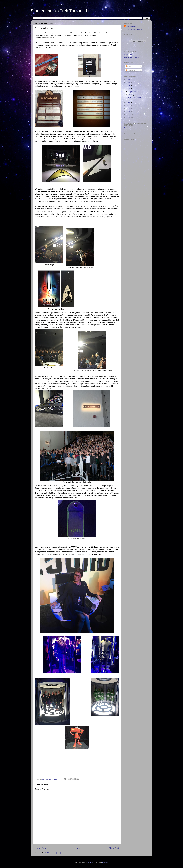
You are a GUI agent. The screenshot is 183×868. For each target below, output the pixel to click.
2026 (129, 80)
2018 (129, 83)
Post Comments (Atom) (53, 853)
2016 (129, 89)
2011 (129, 114)
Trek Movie (128, 128)
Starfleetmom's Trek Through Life (62, 11)
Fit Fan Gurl (128, 54)
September (133, 92)
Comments (130, 70)
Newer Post (41, 848)
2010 (129, 118)
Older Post (114, 848)
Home (77, 848)
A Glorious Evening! (135, 97)
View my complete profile (133, 29)
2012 (129, 111)
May (130, 95)
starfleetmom (131, 26)
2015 (129, 102)
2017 (129, 86)
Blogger (105, 862)
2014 (129, 105)
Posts (128, 66)
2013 (129, 108)
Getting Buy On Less (131, 57)
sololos (90, 862)
